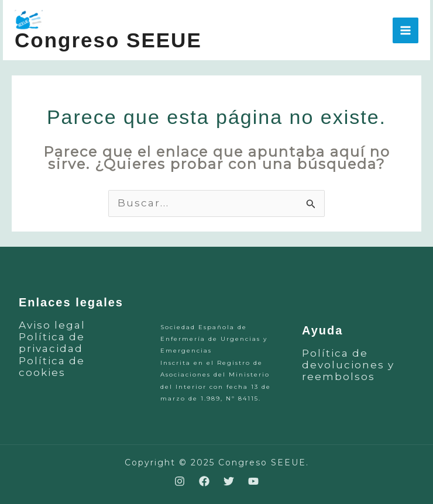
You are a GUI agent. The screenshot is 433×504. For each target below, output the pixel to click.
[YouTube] (253, 481)
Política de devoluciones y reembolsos (348, 365)
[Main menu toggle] (405, 30)
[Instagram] (180, 481)
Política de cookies (52, 367)
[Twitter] (229, 481)
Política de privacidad (52, 343)
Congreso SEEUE (108, 40)
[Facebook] (204, 481)
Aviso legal (52, 325)
